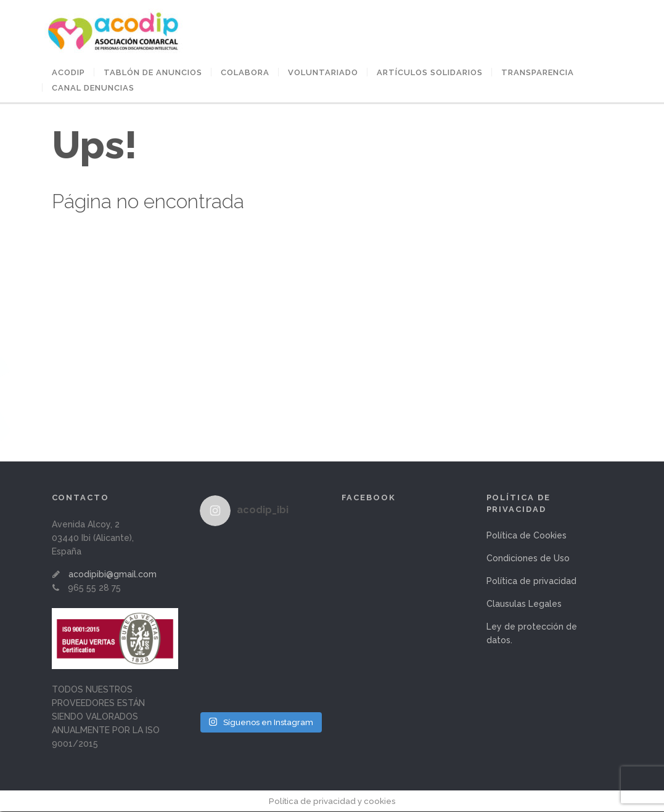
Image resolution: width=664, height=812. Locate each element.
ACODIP (68, 73)
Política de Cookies (527, 535)
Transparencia (538, 73)
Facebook (369, 498)
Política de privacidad (531, 581)
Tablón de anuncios (153, 73)
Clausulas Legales (524, 604)
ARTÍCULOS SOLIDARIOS (430, 73)
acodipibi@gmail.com (113, 574)
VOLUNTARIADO (323, 73)
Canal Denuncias (93, 88)
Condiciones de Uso (528, 558)
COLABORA (245, 73)
